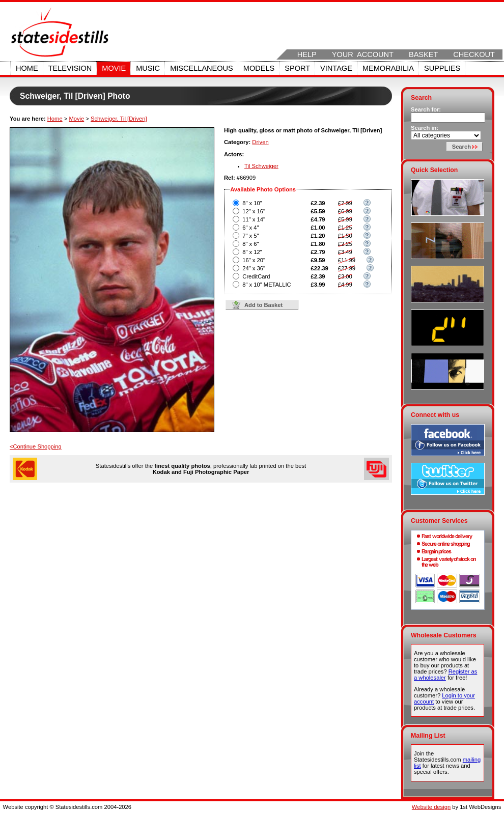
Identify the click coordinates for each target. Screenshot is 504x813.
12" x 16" (254, 211)
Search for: (426, 109)
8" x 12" (252, 252)
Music (148, 68)
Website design (431, 807)
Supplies (442, 68)
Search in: (425, 128)
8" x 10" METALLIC (267, 285)
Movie (114, 68)
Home (27, 68)
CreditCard (256, 276)
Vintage (336, 68)
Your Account (363, 54)
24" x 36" (254, 268)
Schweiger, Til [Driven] (119, 119)
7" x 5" (250, 236)
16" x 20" (254, 260)
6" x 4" (250, 228)
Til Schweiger (261, 166)
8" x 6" (250, 244)
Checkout (474, 54)
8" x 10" (252, 203)
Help (307, 54)
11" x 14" (254, 219)
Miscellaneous (202, 68)
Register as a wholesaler (445, 675)
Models (259, 68)
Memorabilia (388, 68)
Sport (297, 68)
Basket (423, 54)
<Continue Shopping (36, 446)
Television (70, 68)
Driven (260, 142)
